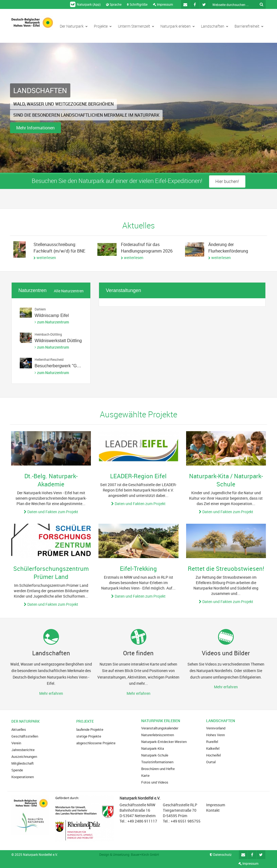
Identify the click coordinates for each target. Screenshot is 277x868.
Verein (16, 743)
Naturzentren (32, 290)
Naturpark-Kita (153, 748)
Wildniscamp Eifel (52, 315)
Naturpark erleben (178, 26)
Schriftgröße (137, 4)
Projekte (103, 26)
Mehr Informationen (35, 128)
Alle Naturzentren (69, 291)
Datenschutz (221, 854)
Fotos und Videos (155, 782)
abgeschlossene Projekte (96, 743)
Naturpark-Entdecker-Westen (164, 742)
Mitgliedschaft (23, 763)
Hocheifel (213, 755)
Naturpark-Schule (155, 755)
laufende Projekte (90, 729)
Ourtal (211, 762)
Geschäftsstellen (25, 736)
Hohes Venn (215, 735)
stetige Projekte (89, 736)
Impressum (163, 4)
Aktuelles (19, 729)
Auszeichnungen (24, 756)
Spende (17, 770)
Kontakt (213, 810)
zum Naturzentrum (53, 322)
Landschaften (215, 26)
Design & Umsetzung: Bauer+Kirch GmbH (129, 854)
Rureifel (212, 742)
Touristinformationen (157, 762)
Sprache (114, 4)
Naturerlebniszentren (158, 735)
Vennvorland (216, 728)
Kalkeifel (213, 748)
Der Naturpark (74, 26)
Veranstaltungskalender (160, 728)
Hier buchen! (227, 181)
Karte (145, 775)
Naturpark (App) (85, 4)
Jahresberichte (23, 750)
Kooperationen (23, 777)
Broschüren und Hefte (158, 769)
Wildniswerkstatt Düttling (58, 341)
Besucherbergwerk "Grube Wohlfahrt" (71, 366)
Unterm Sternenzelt (136, 26)
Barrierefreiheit (249, 26)
